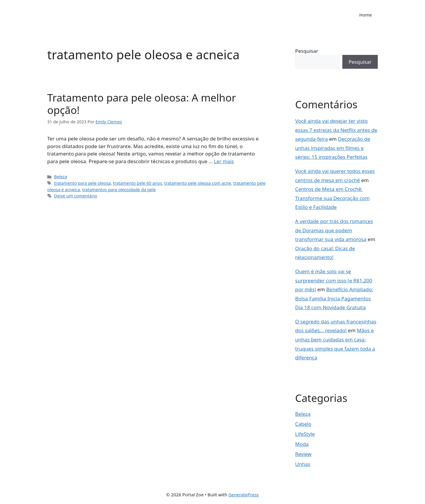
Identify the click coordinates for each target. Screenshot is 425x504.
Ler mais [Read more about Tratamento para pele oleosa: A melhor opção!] (224, 161)
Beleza (61, 177)
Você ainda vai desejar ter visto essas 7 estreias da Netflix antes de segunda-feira (336, 130)
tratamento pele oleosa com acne (198, 183)
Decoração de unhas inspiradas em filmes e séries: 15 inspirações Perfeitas (333, 148)
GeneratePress (244, 495)
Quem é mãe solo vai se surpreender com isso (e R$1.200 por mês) (334, 280)
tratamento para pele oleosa (82, 183)
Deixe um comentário (76, 196)
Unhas (303, 464)
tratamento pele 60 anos (138, 183)
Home (366, 15)
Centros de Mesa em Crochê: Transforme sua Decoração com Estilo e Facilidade (332, 198)
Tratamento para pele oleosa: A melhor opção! (142, 104)
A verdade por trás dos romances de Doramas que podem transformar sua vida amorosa (334, 230)
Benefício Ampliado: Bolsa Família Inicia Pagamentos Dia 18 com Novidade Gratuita (334, 298)
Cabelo (303, 424)
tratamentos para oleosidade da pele (119, 190)
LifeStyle (305, 434)
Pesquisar (307, 51)
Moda (302, 444)
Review (303, 454)
